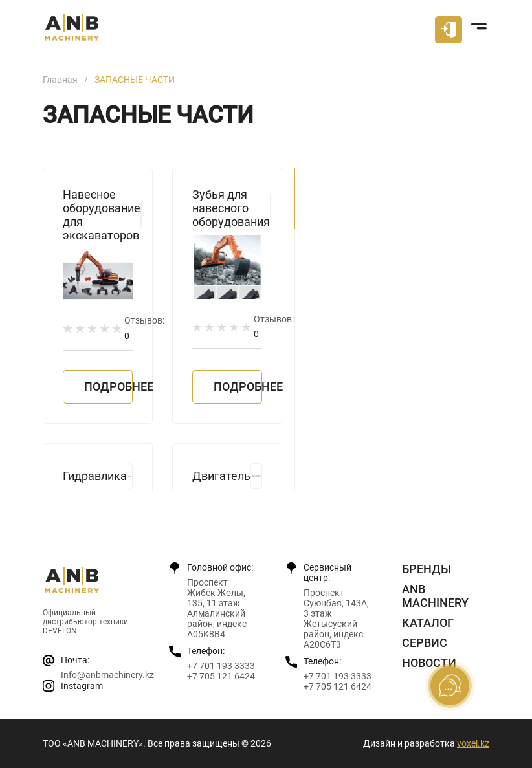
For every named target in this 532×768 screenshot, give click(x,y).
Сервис (425, 643)
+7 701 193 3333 (221, 666)
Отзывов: (144, 328)
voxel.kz (473, 743)
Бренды (427, 569)
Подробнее (108, 387)
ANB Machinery (435, 596)
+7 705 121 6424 (221, 676)
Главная (60, 80)
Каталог (428, 623)
